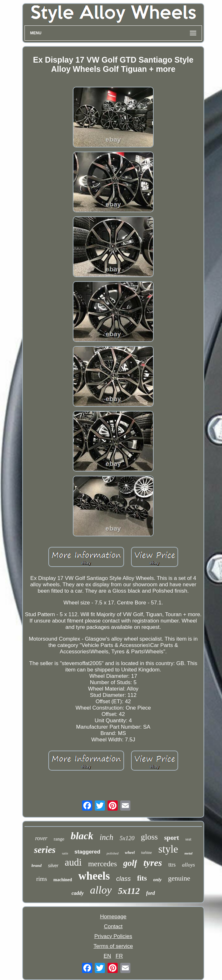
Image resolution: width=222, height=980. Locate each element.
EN (108, 956)
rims (42, 879)
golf (130, 863)
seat (188, 839)
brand (37, 865)
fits (142, 878)
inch (106, 837)
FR (119, 956)
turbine (147, 853)
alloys (188, 865)
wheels (94, 876)
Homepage (113, 917)
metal (188, 853)
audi (73, 862)
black (82, 836)
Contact (113, 926)
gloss (149, 837)
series (45, 850)
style (168, 849)
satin (65, 853)
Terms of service (113, 946)
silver (53, 866)
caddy (78, 893)
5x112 (129, 891)
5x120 (127, 838)
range (59, 839)
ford (151, 893)
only (158, 880)
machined (63, 880)
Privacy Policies (113, 936)
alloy (101, 890)
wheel (130, 852)
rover (41, 838)
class (123, 879)
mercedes (103, 864)
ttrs (172, 865)
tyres (153, 863)
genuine (179, 878)
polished (112, 853)
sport (172, 838)
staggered (87, 852)
